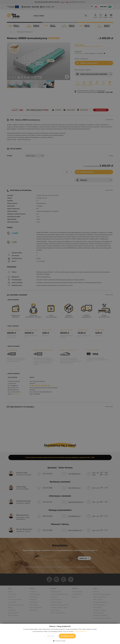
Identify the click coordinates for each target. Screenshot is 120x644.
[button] (60, 641)
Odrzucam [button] (51, 636)
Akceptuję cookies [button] (67, 636)
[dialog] (60, 322)
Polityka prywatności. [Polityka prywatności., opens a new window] (81, 631)
